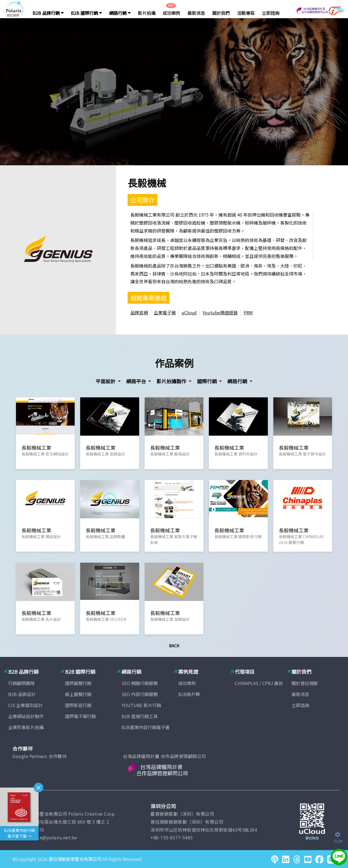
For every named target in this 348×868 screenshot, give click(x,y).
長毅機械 (147, 183)
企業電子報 (165, 312)
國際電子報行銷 (80, 716)
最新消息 (196, 13)
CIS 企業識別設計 (25, 705)
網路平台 (137, 381)
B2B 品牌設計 (22, 694)
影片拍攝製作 (172, 381)
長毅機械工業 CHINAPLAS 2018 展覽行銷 (301, 539)
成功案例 (171, 13)
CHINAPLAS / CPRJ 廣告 (259, 683)
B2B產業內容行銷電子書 (146, 727)
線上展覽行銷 (78, 694)
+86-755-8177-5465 (172, 837)
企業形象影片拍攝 (26, 727)
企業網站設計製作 (26, 716)
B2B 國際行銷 (86, 13)
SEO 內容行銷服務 (140, 694)
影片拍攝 (147, 13)
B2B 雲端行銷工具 (140, 716)
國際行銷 (207, 381)
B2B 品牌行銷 (48, 13)
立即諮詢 (271, 13)
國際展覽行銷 (78, 683)
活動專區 (246, 13)
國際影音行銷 (78, 705)
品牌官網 (139, 312)
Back (174, 645)
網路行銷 (120, 13)
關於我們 (221, 13)
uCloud (189, 312)
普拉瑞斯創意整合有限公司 (75, 859)
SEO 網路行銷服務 (140, 683)
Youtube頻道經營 (220, 312)
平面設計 (106, 381)
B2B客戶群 (189, 694)
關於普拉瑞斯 (305, 683)
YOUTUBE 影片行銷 (141, 705)
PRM (248, 312)
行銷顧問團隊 (21, 683)
